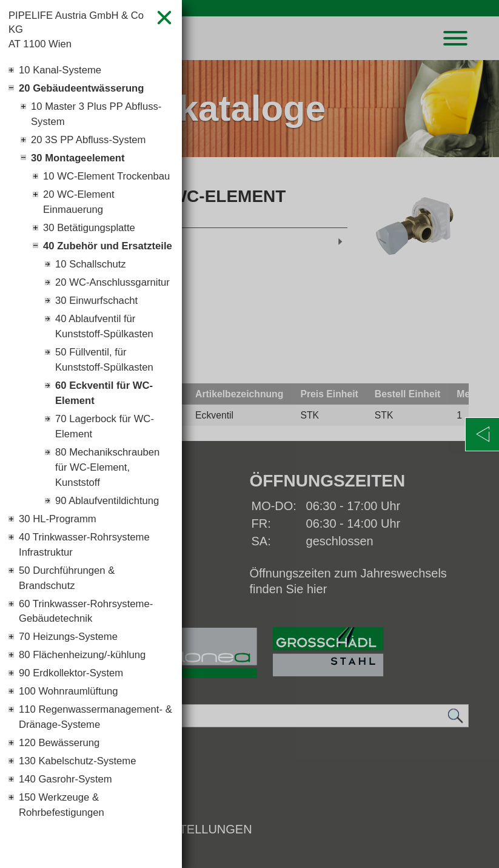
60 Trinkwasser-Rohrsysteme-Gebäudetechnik (91, 703)
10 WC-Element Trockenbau (82, 196)
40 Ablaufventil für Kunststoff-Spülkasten (108, 398)
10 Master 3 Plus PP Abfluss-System (102, 122)
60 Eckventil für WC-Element (108, 469)
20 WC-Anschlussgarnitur (99, 342)
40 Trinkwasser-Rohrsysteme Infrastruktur (89, 632)
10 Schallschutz (93, 315)
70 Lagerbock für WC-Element (109, 505)
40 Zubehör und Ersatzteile (84, 287)
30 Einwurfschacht (100, 370)
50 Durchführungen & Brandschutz (71, 668)
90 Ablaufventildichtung (111, 585)
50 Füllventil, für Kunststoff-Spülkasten (108, 433)
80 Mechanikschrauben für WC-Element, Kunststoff (112, 549)
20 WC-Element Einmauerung (82, 232)
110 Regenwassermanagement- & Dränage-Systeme (91, 825)
